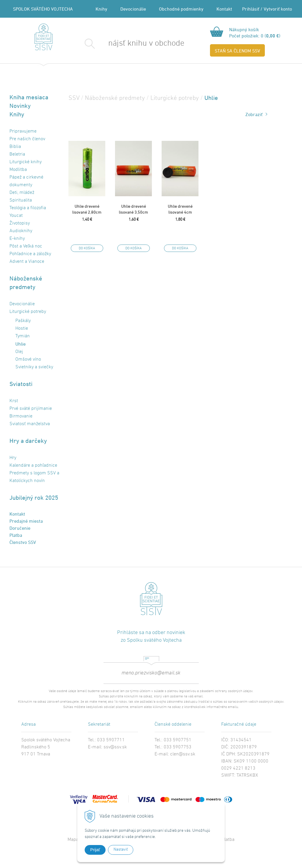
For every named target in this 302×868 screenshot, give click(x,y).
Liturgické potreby (28, 312)
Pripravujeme (23, 131)
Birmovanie (21, 416)
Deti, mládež (22, 193)
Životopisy (20, 223)
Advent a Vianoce (27, 262)
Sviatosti (21, 384)
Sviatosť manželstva (30, 424)
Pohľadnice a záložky (30, 254)
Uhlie (20, 344)
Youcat (16, 216)
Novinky (20, 106)
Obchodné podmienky (181, 9)
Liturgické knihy (26, 162)
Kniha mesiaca (29, 97)
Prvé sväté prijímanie (31, 409)
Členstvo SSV (23, 542)
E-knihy (17, 239)
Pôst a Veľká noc (26, 246)
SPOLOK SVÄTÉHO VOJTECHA (43, 9)
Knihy (101, 9)
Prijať (95, 850)
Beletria (17, 154)
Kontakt (224, 9)
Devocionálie (133, 9)
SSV (74, 98)
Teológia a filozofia (28, 208)
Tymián (23, 336)
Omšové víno (28, 359)
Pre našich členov (27, 139)
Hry (13, 458)
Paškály (23, 321)
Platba (16, 535)
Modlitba (18, 170)
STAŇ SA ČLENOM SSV (237, 51)
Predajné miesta (26, 521)
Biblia (15, 147)
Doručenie (20, 528)
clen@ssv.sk (183, 754)
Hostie (22, 329)
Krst (14, 401)
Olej (19, 352)
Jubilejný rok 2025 (34, 497)
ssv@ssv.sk (115, 747)
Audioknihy (21, 231)
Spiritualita (21, 200)
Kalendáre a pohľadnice (33, 466)
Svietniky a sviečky (34, 367)
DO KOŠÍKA (87, 248)
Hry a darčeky (28, 441)
